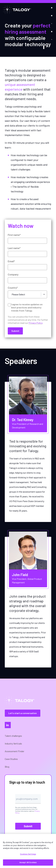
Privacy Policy (35, 323)
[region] (28, 851)
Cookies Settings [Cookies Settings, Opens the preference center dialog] (28, 854)
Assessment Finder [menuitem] (14, 751)
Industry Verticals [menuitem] (13, 743)
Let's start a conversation (23, 713)
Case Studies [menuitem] (11, 759)
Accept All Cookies (28, 862)
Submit (28, 826)
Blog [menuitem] (7, 767)
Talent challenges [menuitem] (13, 736)
